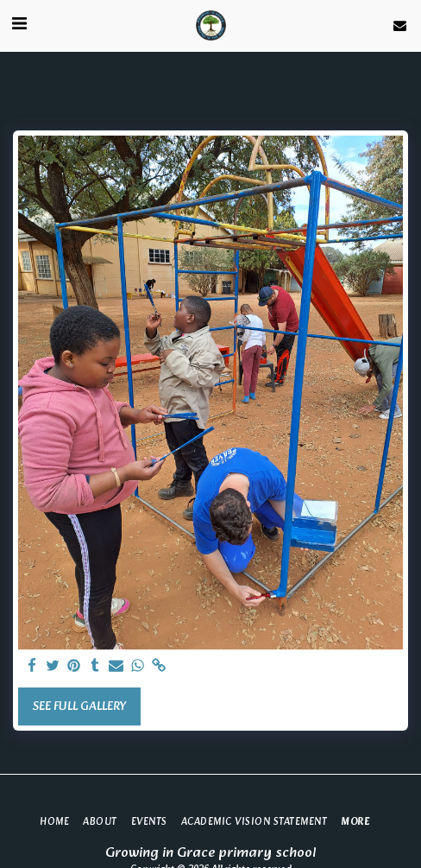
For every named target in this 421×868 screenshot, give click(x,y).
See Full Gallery (79, 707)
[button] (19, 25)
